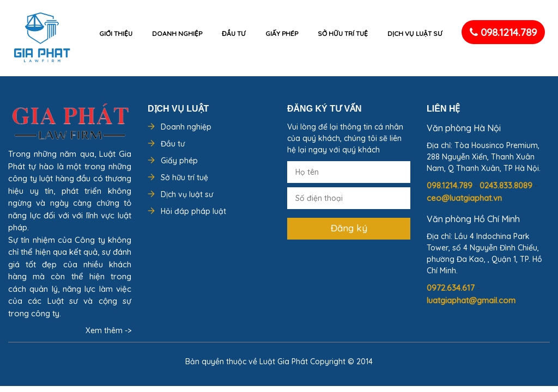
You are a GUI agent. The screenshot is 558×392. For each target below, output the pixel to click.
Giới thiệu (116, 33)
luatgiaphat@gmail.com (471, 300)
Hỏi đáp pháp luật (193, 211)
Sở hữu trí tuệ (343, 33)
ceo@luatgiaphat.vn (464, 198)
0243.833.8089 (507, 185)
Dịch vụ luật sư (415, 33)
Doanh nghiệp (177, 33)
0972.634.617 (452, 288)
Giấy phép (282, 33)
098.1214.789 (503, 32)
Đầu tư (234, 33)
